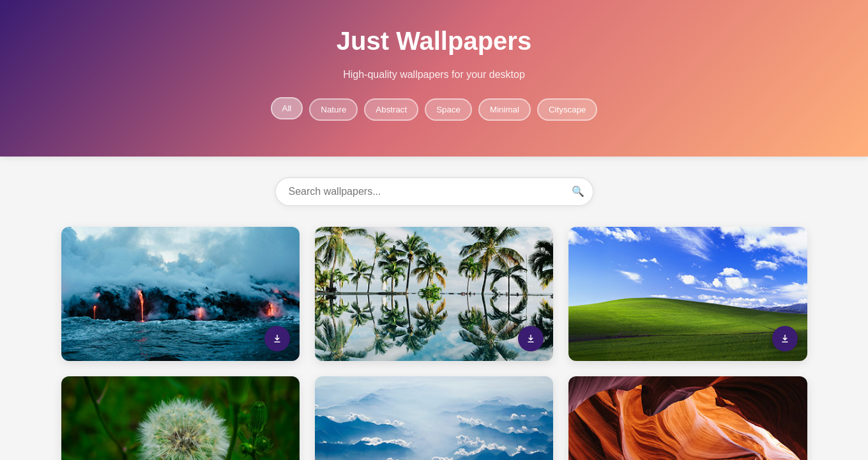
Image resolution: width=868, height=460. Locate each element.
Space (448, 110)
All (287, 108)
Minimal (505, 110)
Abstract (391, 110)
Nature (333, 110)
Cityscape (567, 110)
